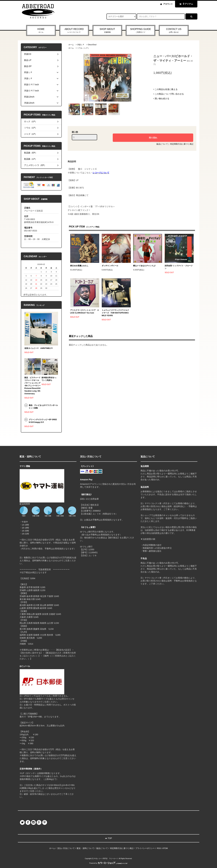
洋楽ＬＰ (81, 45)
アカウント (168, 4)
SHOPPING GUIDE (140, 31)
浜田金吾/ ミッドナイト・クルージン (179, 267)
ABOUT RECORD (74, 31)
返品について (162, 144)
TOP (108, 838)
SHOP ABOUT (107, 31)
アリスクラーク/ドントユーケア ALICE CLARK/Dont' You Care (84, 312)
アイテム (185, 4)
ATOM (165, 848)
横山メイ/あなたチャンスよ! (144, 266)
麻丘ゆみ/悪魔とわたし (79, 266)
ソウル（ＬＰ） (83, 48)
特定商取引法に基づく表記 (182, 144)
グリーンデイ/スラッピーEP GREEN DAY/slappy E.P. (43, 421)
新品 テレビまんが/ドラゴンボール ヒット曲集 (43, 407)
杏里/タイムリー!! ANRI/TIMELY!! (39, 348)
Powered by (109, 863)
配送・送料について (85, 848)
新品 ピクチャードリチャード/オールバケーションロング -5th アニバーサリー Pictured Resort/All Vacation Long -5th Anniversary (33, 386)
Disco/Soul (92, 45)
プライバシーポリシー (145, 848)
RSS (159, 848)
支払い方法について (66, 848)
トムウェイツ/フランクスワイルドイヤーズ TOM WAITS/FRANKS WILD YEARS (115, 313)
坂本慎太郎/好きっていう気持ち (49, 379)
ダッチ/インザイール (110, 266)
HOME (41, 31)
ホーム (71, 45)
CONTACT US (174, 31)
